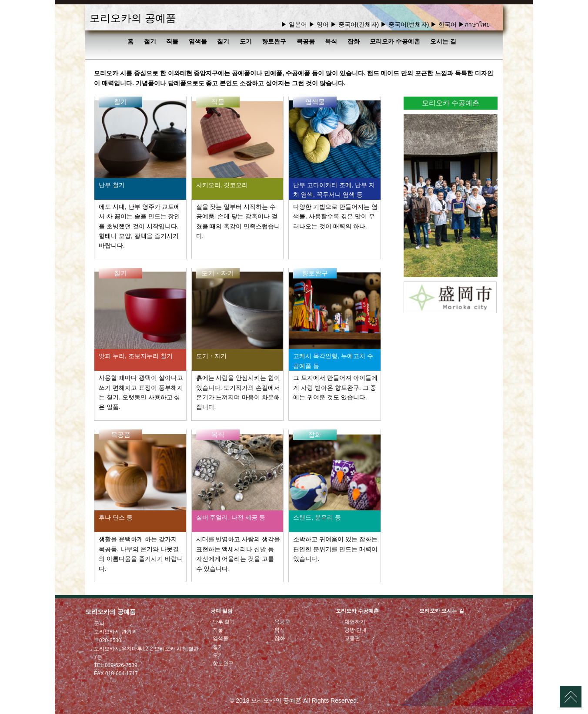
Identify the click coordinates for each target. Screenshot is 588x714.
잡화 (354, 42)
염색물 (198, 42)
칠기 (223, 42)
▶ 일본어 (294, 24)
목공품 (306, 42)
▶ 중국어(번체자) (405, 24)
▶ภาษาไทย (474, 24)
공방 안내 (356, 630)
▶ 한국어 (444, 24)
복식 (331, 42)
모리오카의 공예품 (133, 18)
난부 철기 (224, 622)
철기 (150, 42)
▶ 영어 (319, 24)
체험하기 (355, 622)
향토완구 (274, 42)
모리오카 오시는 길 (442, 611)
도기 (246, 42)
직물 (172, 42)
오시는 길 (443, 42)
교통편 (352, 638)
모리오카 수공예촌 (395, 42)
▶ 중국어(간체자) (355, 24)
